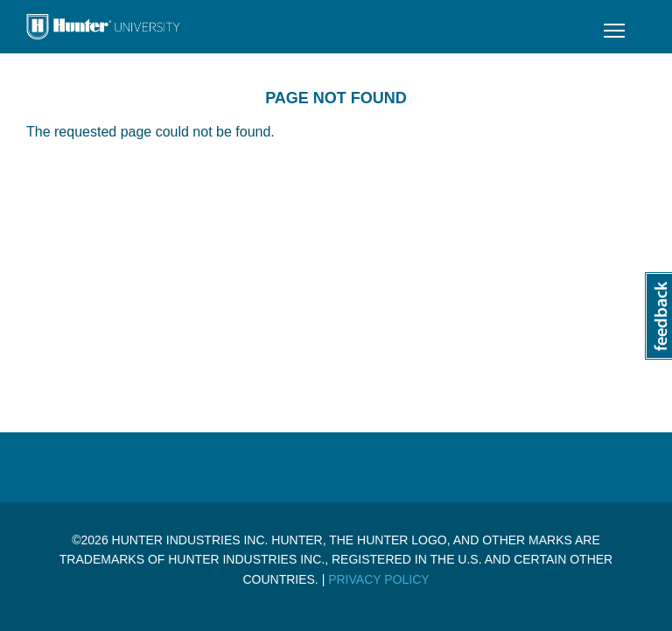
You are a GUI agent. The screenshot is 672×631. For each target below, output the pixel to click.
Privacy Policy (378, 579)
